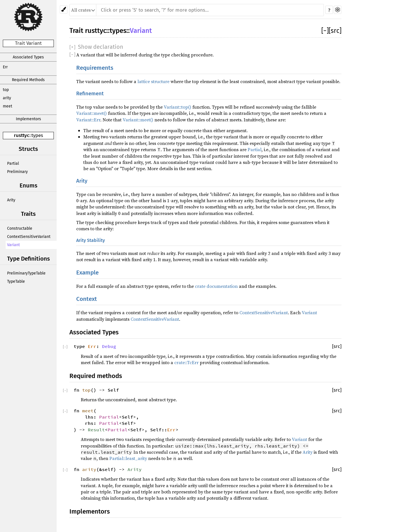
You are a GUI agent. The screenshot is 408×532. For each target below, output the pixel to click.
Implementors (28, 119)
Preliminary (17, 172)
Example (87, 273)
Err (5, 67)
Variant (13, 245)
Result (96, 430)
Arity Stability (91, 240)
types (37, 135)
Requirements (95, 68)
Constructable (20, 228)
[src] (335, 31)
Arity (11, 200)
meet (8, 106)
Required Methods (28, 80)
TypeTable (16, 281)
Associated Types (28, 57)
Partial (13, 163)
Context (87, 299)
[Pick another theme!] (64, 9)
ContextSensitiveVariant (29, 237)
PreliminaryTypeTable (26, 273)
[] (325, 31)
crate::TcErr (186, 362)
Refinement (90, 94)
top (6, 90)
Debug (109, 346)
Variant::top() (178, 107)
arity (7, 98)
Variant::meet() (92, 113)
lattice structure (153, 81)
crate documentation (216, 286)
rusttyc (22, 135)
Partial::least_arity (128, 458)
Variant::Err (88, 120)
